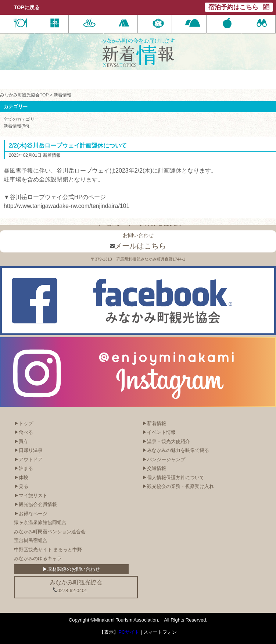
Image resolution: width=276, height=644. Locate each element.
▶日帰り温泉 (28, 450)
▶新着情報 (154, 423)
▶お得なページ (31, 514)
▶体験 (21, 477)
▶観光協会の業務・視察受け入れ (178, 486)
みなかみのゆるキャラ (38, 558)
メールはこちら (138, 246)
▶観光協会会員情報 (35, 504)
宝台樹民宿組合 (31, 540)
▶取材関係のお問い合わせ (71, 569)
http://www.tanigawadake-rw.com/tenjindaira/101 (67, 206)
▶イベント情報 (159, 432)
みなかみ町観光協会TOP (24, 95)
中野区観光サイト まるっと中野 (48, 550)
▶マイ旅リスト (31, 496)
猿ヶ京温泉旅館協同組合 (40, 522)
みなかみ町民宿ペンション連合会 (50, 532)
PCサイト (129, 632)
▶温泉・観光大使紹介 (166, 441)
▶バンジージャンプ (164, 459)
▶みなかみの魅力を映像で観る (176, 450)
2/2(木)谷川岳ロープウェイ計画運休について (68, 146)
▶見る (21, 486)
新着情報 (62, 95)
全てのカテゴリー (21, 119)
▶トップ (24, 423)
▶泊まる (24, 468)
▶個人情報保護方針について (173, 477)
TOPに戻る (27, 7)
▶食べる (24, 432)
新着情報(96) (16, 126)
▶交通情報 (154, 468)
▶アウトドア (28, 459)
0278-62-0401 (70, 590)
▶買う (21, 441)
